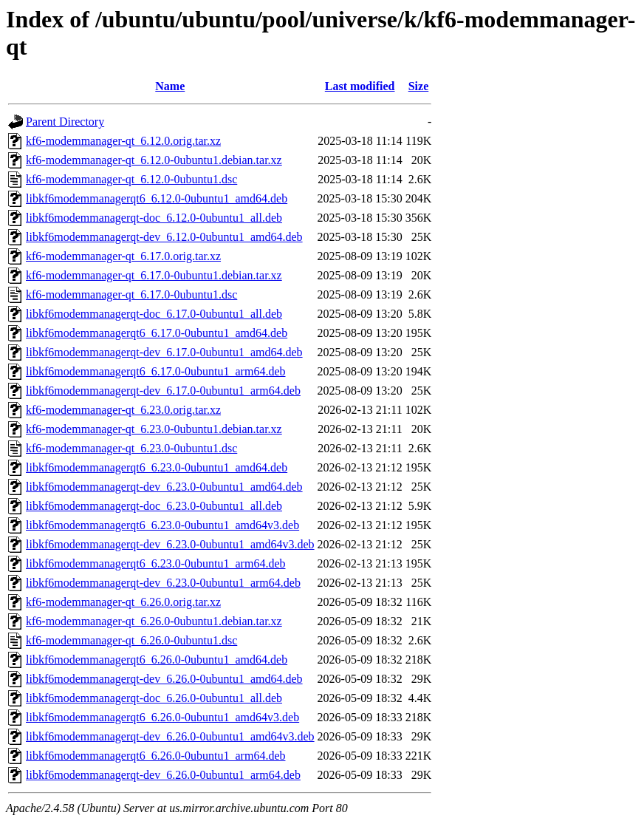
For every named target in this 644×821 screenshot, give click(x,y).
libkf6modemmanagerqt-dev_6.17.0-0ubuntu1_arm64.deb (163, 391)
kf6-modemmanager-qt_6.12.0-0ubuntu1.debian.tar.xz (154, 160)
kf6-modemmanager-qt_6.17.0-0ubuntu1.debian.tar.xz (154, 275)
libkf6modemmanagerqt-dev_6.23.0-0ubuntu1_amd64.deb (164, 487)
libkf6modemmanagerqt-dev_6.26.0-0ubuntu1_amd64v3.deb (170, 736)
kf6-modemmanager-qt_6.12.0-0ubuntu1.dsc (131, 179)
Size (419, 86)
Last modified (360, 86)
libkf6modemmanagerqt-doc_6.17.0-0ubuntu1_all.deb (154, 314)
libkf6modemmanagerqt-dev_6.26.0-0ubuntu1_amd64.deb (164, 679)
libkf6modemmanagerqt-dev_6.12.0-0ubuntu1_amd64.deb (164, 237)
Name (170, 86)
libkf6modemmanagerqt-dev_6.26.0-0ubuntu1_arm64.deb (163, 775)
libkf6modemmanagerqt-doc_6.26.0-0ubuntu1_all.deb (154, 698)
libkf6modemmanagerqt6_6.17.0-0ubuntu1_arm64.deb (155, 371)
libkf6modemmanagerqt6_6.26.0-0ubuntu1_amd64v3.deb (162, 717)
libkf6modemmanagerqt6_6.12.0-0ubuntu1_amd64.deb (157, 198)
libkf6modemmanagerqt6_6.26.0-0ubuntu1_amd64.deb (157, 660)
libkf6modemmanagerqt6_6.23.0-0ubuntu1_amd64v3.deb (162, 525)
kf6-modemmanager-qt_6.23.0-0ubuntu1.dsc (131, 448)
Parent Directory (65, 122)
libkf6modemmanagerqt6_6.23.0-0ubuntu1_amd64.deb (157, 467)
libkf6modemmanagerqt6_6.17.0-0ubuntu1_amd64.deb (157, 333)
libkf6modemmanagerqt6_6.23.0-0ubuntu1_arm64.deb (155, 563)
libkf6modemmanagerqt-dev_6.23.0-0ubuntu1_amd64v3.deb (170, 544)
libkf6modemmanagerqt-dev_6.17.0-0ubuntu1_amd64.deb (164, 352)
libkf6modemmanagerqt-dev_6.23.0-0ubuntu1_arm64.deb (163, 583)
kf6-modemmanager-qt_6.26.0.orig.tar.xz (123, 602)
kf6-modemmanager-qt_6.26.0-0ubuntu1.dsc (131, 640)
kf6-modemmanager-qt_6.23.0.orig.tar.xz (123, 410)
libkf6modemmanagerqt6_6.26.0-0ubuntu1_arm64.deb (155, 756)
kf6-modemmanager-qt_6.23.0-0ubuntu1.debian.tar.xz (154, 429)
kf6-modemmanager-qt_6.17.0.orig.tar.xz (123, 256)
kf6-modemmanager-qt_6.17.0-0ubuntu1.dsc (131, 294)
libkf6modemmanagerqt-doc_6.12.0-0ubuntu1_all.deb (154, 218)
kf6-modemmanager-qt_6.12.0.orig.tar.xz (123, 141)
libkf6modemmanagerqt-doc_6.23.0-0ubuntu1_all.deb (154, 506)
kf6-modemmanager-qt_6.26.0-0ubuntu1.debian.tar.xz (154, 621)
